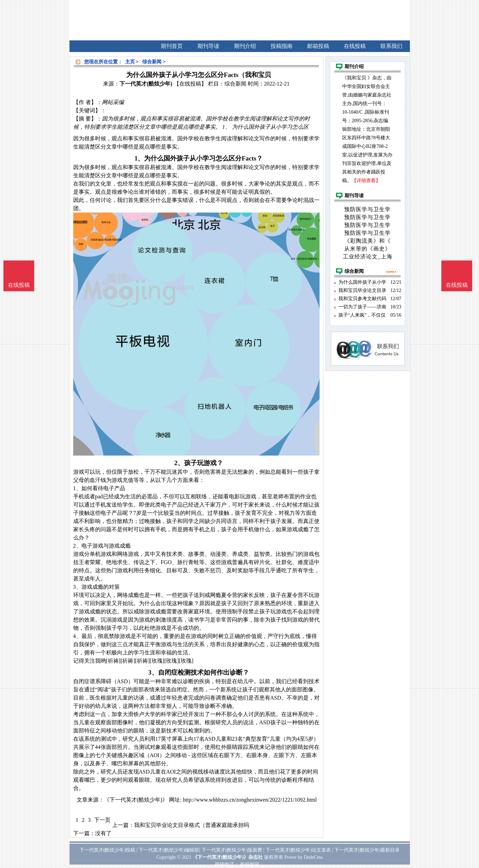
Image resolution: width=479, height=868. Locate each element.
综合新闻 (152, 62)
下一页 (102, 820)
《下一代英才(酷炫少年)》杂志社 (228, 857)
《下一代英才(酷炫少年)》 (136, 800)
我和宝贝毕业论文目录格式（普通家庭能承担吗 (192, 825)
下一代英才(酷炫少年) (146, 84)
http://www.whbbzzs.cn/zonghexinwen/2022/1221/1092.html (250, 800)
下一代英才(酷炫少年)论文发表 (298, 850)
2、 (179, 463)
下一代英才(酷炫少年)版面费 (232, 850)
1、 (139, 158)
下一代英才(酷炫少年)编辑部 (169, 850)
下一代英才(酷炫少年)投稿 (107, 850)
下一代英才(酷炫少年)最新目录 (367, 850)
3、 (153, 672)
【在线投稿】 (190, 84)
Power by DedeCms (303, 857)
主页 (130, 62)
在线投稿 (457, 285)
